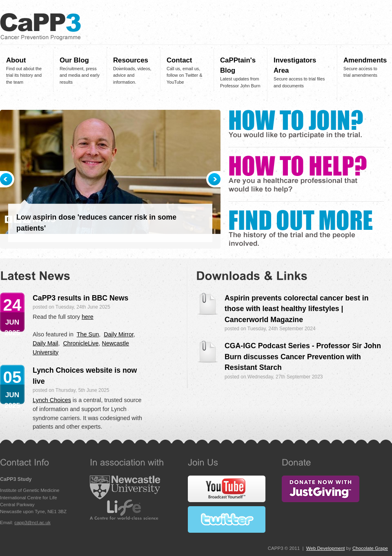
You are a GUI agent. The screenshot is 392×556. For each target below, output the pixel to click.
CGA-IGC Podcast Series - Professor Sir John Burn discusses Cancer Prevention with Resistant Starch (303, 357)
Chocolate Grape (370, 548)
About (16, 60)
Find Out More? (301, 228)
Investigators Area (295, 65)
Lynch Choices (52, 400)
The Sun (88, 334)
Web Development (326, 548)
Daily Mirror (119, 334)
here (88, 317)
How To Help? (298, 174)
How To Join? (296, 124)
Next (213, 179)
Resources (131, 60)
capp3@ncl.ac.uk (32, 523)
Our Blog (74, 60)
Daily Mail (45, 343)
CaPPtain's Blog (238, 65)
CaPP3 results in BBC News (80, 298)
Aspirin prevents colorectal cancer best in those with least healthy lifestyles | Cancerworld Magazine (297, 309)
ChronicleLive (81, 343)
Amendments (364, 60)
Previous (7, 179)
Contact (179, 60)
